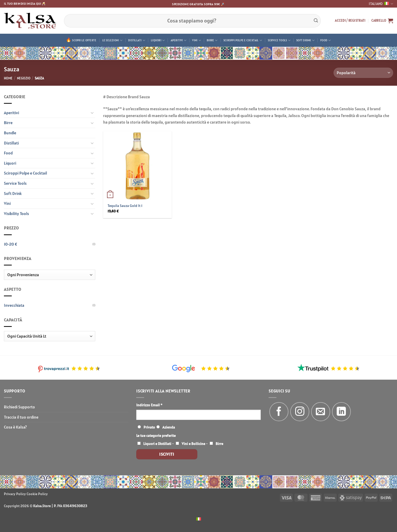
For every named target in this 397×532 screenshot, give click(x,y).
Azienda (169, 427)
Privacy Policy (15, 494)
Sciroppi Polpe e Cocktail (243, 40)
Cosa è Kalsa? (15, 427)
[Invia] (316, 21)
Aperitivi (179, 40)
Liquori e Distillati (157, 444)
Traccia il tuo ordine (21, 417)
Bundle (10, 133)
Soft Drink (305, 40)
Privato (149, 427)
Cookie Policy (37, 494)
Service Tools (279, 40)
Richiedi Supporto (19, 407)
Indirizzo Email (149, 405)
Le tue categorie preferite (156, 436)
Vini (196, 40)
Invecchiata (14, 305)
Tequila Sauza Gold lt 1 (125, 206)
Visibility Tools (16, 213)
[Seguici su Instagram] (300, 412)
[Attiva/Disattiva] (92, 113)
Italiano (381, 4)
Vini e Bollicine (193, 444)
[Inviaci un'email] (321, 412)
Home (8, 78)
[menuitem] (199, 519)
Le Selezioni (112, 40)
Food (325, 40)
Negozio (24, 78)
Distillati (137, 40)
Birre (212, 40)
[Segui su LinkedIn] (342, 412)
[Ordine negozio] (363, 73)
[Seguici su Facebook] (279, 412)
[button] (350, 21)
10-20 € (11, 244)
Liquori (158, 40)
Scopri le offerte (84, 40)
